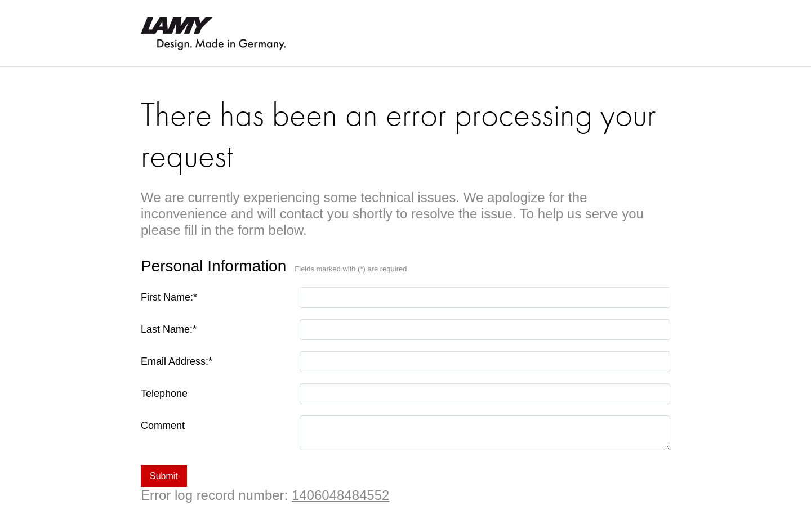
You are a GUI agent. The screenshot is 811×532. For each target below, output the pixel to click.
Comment (163, 426)
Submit (164, 476)
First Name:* (169, 297)
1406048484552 (340, 495)
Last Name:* (169, 329)
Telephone (164, 394)
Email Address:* (177, 361)
